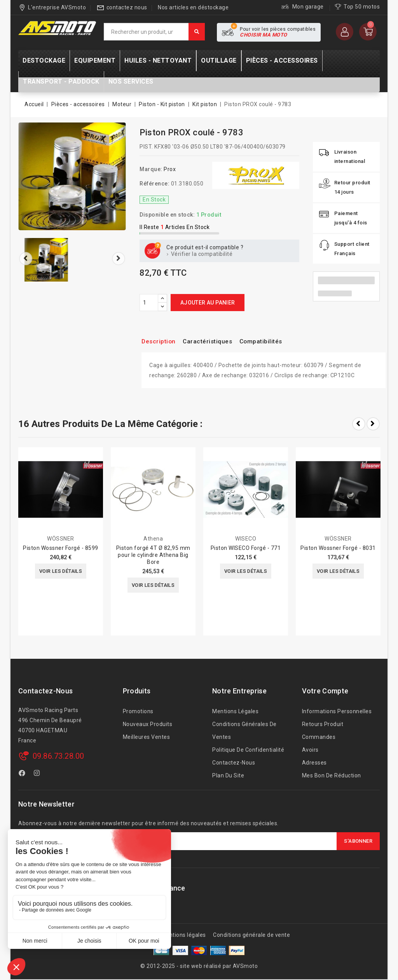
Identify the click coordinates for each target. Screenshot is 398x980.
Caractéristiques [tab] (215, 341)
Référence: (154, 184)
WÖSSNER (61, 539)
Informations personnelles (337, 711)
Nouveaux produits (148, 724)
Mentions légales (235, 711)
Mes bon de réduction (332, 775)
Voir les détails (60, 572)
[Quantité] (149, 303)
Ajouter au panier (208, 303)
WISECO (246, 539)
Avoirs (310, 750)
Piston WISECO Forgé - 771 (246, 548)
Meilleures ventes (147, 737)
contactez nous (127, 7)
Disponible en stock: (167, 215)
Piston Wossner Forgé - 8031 (338, 548)
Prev (359, 424)
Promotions (138, 711)
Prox (170, 169)
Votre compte (325, 691)
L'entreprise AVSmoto (57, 7)
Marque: (151, 169)
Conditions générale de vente (251, 935)
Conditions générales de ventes (244, 731)
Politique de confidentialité (248, 750)
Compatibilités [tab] (274, 341)
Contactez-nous (45, 691)
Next (373, 424)
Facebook (23, 774)
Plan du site (228, 775)
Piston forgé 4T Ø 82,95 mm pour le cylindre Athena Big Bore (153, 555)
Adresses (314, 763)
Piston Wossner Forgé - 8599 (61, 548)
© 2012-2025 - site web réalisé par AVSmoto (199, 966)
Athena (153, 539)
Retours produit (323, 724)
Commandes (319, 737)
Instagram (38, 774)
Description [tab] (161, 341)
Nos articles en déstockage (193, 7)
